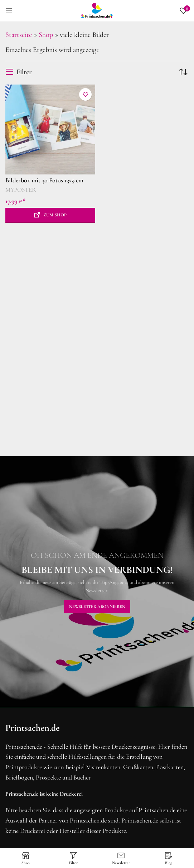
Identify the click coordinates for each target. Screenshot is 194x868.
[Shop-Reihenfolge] (183, 72)
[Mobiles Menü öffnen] (9, 11)
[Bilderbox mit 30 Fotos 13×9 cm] (50, 130)
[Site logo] (97, 10)
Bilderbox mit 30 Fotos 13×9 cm (44, 180)
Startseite (19, 35)
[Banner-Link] (97, 581)
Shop (46, 35)
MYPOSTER (21, 190)
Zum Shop (55, 215)
